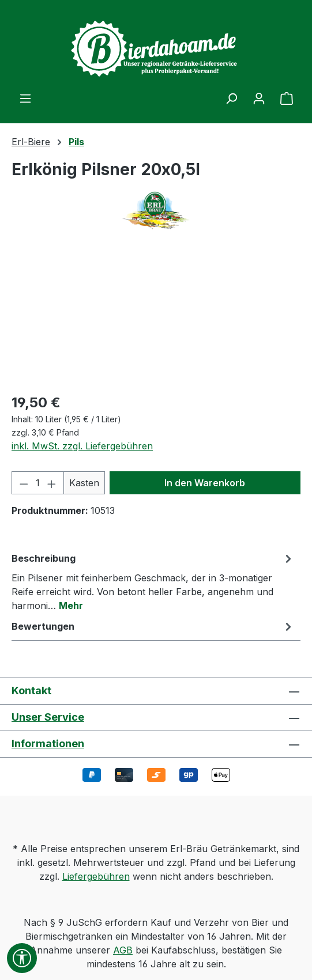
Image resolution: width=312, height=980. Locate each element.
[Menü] (25, 98)
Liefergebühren (96, 876)
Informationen (48, 743)
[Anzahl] (38, 483)
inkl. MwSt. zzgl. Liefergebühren (82, 446)
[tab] (153, 581)
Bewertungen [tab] (153, 626)
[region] (156, 318)
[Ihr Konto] (259, 98)
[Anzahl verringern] (24, 483)
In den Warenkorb (205, 483)
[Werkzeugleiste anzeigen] (22, 958)
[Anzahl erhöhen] (52, 483)
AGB (123, 950)
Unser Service (48, 717)
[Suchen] (231, 98)
